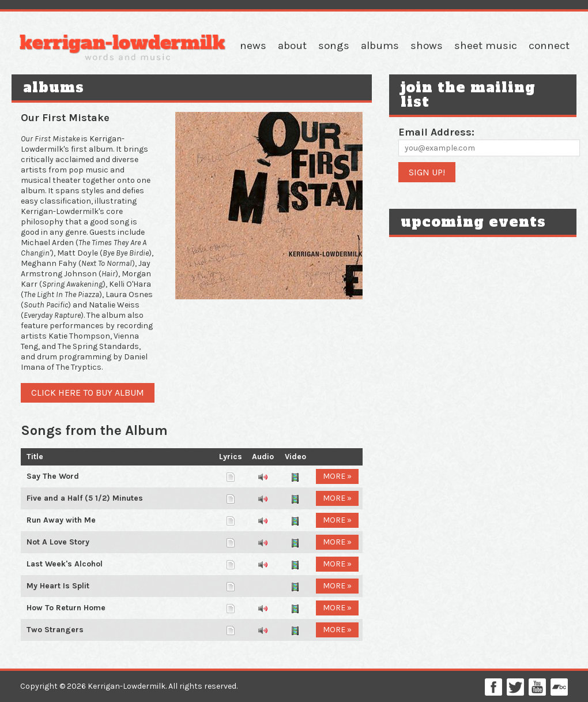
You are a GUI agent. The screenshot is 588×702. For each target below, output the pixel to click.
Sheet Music (486, 46)
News (253, 46)
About (292, 46)
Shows (427, 46)
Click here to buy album (88, 393)
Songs (334, 46)
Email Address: (436, 132)
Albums (380, 46)
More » (337, 476)
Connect (549, 46)
